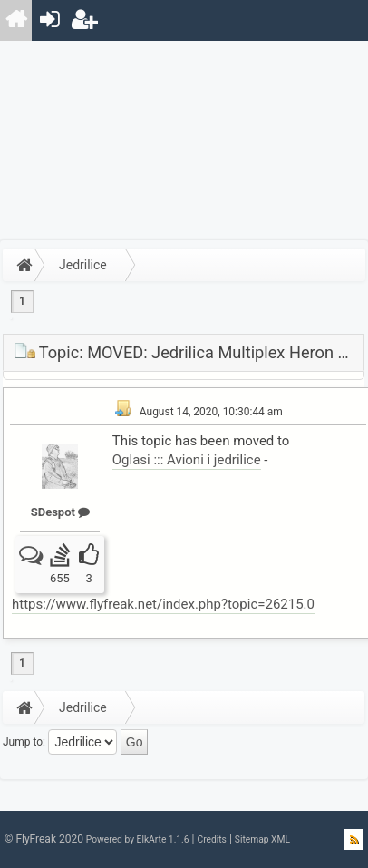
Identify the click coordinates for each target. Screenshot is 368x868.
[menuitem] (17, 20)
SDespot (60, 512)
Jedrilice (83, 265)
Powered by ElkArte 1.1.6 (138, 839)
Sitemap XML (262, 839)
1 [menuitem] (22, 301)
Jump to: (24, 742)
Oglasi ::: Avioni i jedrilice (187, 460)
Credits (211, 839)
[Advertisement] (184, 141)
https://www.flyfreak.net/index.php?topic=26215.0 (163, 604)
